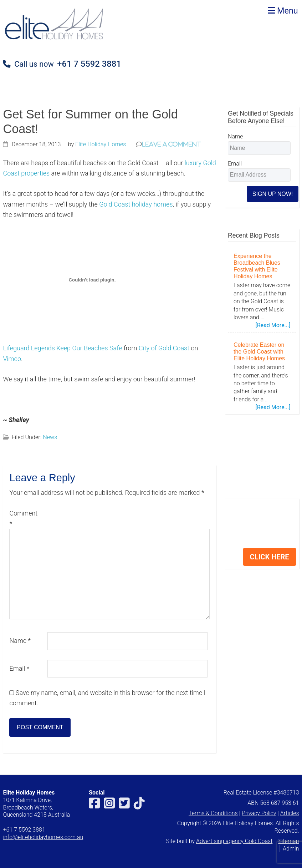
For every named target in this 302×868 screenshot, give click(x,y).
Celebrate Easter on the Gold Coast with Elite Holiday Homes (259, 352)
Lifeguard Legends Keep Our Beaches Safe (62, 348)
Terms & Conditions (213, 813)
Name (20, 641)
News (50, 437)
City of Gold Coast (164, 348)
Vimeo (12, 359)
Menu (283, 11)
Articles (290, 813)
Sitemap (288, 841)
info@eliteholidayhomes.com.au (43, 837)
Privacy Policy (259, 813)
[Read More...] (273, 325)
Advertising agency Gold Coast (234, 841)
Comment (23, 518)
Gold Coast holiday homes (136, 204)
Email (19, 668)
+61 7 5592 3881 (89, 64)
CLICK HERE (270, 557)
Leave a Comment (172, 144)
